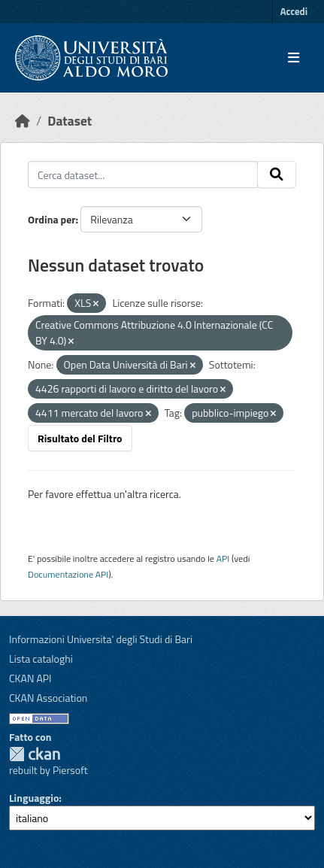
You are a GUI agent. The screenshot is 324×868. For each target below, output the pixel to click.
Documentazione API (68, 574)
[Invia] (277, 175)
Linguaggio (34, 798)
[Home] (23, 121)
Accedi (294, 11)
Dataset (70, 121)
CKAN (35, 754)
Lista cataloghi (41, 659)
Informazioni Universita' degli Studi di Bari (101, 639)
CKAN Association (48, 698)
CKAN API (30, 678)
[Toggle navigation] (294, 58)
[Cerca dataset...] (143, 175)
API (223, 558)
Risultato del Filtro (80, 438)
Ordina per (52, 219)
